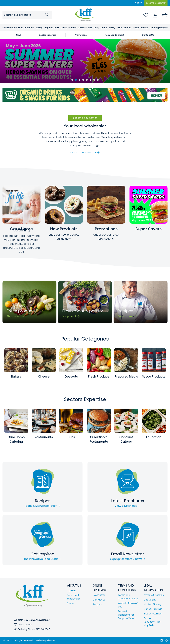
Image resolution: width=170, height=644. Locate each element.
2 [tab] (76, 80)
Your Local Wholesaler (73, 597)
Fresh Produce (10, 28)
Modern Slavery (152, 604)
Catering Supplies (159, 28)
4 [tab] (83, 80)
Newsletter (99, 595)
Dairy (96, 28)
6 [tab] (90, 80)
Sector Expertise (48, 35)
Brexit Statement (153, 614)
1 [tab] (72, 80)
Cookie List (150, 600)
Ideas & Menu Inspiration (43, 506)
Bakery (39, 28)
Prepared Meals (52, 28)
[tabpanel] (85, 61)
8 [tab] (98, 80)
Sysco (70, 603)
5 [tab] (87, 80)
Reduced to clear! (114, 35)
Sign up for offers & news (127, 559)
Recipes (97, 604)
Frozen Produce (141, 28)
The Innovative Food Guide (43, 559)
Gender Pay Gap (153, 609)
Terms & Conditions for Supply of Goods (127, 615)
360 (53, 640)
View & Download (128, 506)
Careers (72, 591)
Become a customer (156, 3)
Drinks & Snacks (69, 28)
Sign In (139, 3)
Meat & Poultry (108, 28)
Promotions (81, 35)
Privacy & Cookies (154, 595)
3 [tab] (80, 80)
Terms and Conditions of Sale (128, 597)
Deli (90, 28)
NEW (19, 35)
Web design (42, 640)
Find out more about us (85, 153)
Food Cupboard (26, 28)
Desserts (82, 28)
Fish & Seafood (124, 28)
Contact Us (148, 35)
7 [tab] (94, 80)
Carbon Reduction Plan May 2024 (152, 622)
